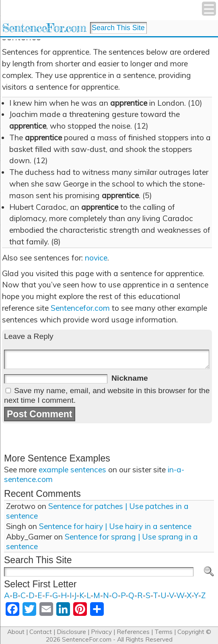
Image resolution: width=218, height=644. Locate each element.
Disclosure (71, 632)
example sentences (72, 470)
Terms (163, 632)
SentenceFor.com (44, 28)
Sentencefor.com (80, 308)
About (16, 632)
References (133, 632)
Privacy (101, 632)
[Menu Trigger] (209, 9)
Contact (41, 632)
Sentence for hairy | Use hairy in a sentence (115, 526)
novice (96, 258)
